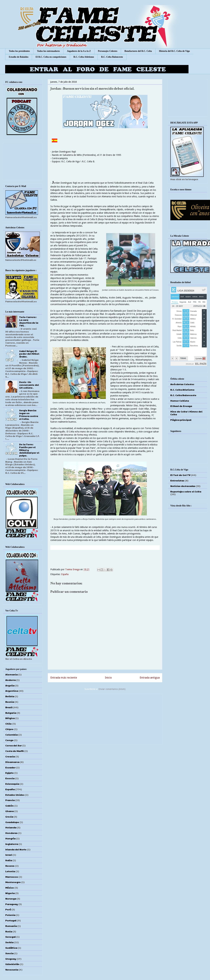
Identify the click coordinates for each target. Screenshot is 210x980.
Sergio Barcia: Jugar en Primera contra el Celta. (29, 414)
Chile (8, 724)
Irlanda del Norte (16, 849)
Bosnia (10, 702)
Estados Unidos (15, 795)
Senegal (10, 937)
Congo (9, 740)
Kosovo (10, 866)
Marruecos (12, 877)
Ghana (9, 811)
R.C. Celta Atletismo (84, 57)
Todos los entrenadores (48, 51)
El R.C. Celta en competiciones (51, 57)
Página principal (181, 420)
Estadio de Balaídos (19, 57)
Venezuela (12, 970)
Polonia (10, 915)
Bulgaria (11, 713)
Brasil (9, 707)
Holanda (11, 827)
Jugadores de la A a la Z (79, 51)
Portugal (11, 920)
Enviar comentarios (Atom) (112, 689)
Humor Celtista (180, 401)
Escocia (10, 778)
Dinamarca (12, 762)
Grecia (9, 817)
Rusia (9, 931)
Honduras (11, 833)
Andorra (10, 680)
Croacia (10, 756)
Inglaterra (12, 844)
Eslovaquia (12, 784)
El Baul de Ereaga (181, 406)
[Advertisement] (105, 719)
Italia (9, 860)
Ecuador (10, 767)
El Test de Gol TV (180, 475)
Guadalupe (12, 822)
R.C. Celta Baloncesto (112, 57)
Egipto (9, 773)
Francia (10, 800)
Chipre (9, 729)
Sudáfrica (11, 948)
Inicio (108, 678)
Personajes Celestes (108, 51)
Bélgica (10, 718)
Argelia (10, 685)
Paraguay (12, 904)
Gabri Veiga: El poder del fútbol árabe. (29, 354)
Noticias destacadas (183, 486)
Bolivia (10, 696)
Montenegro (13, 882)
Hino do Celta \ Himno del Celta (186, 413)
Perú (8, 909)
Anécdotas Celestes (182, 384)
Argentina (12, 691)
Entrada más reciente (64, 678)
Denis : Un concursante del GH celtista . (29, 385)
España (65, 574)
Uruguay (11, 959)
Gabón (9, 806)
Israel (9, 855)
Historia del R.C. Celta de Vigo (174, 51)
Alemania (11, 674)
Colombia (11, 735)
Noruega (11, 899)
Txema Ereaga (73, 569)
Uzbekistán (12, 964)
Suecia (9, 953)
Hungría (10, 838)
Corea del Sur (13, 745)
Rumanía (11, 926)
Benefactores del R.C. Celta (138, 51)
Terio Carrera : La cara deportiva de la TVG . (29, 321)
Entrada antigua (150, 678)
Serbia (9, 942)
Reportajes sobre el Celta (186, 491)
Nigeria (10, 893)
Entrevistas (177, 480)
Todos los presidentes (19, 51)
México (10, 888)
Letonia (10, 871)
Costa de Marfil (14, 751)
